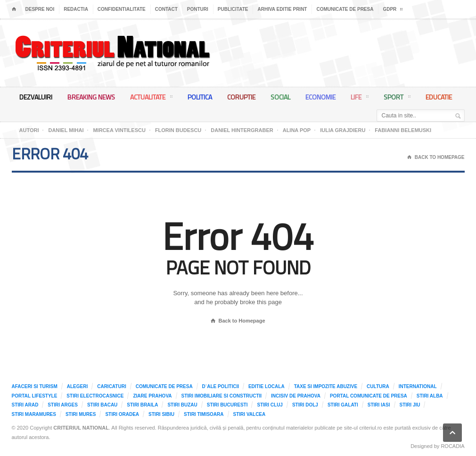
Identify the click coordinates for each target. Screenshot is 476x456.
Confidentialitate (122, 9)
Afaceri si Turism (35, 386)
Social (280, 97)
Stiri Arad (25, 405)
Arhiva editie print (282, 9)
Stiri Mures (81, 414)
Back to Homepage (238, 321)
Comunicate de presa (345, 9)
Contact (166, 9)
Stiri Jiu (410, 405)
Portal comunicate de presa (369, 396)
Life (360, 99)
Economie (320, 97)
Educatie (439, 97)
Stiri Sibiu (161, 414)
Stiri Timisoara (204, 414)
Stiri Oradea (122, 414)
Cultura (378, 386)
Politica (200, 97)
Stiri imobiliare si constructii (222, 396)
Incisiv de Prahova (296, 396)
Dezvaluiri (36, 97)
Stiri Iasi (379, 405)
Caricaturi (111, 386)
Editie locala (267, 386)
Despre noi (40, 9)
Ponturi (198, 9)
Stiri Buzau (182, 405)
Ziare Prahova (152, 396)
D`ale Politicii (221, 386)
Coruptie (241, 97)
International (418, 386)
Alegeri (77, 386)
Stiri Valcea (250, 414)
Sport (397, 99)
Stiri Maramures (34, 414)
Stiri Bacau (102, 405)
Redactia (76, 9)
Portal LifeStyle (35, 396)
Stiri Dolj (305, 405)
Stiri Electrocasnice (95, 396)
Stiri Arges (63, 405)
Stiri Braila (142, 405)
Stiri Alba (430, 396)
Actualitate (151, 99)
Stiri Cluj (270, 405)
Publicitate (233, 9)
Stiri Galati (343, 405)
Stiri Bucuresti (227, 405)
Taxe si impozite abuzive (326, 386)
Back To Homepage (436, 158)
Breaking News (91, 97)
